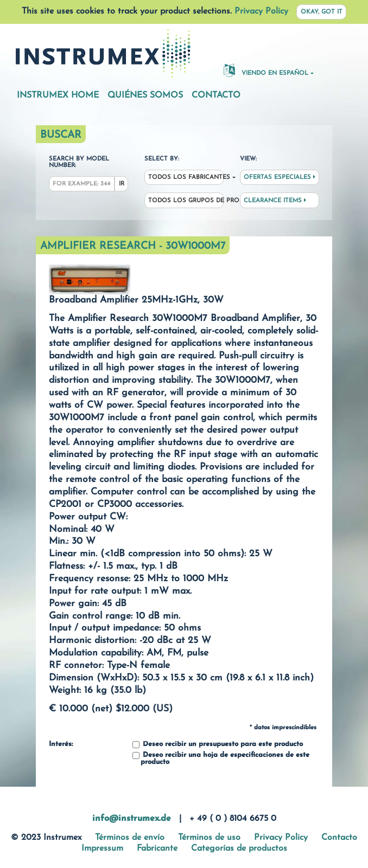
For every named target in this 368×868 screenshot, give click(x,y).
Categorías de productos (239, 848)
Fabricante (157, 848)
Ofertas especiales (280, 177)
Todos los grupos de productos (186, 201)
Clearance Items (275, 201)
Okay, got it (322, 12)
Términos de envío (130, 838)
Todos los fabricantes (186, 178)
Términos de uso (209, 838)
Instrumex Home (58, 95)
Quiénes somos (145, 95)
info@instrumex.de (132, 819)
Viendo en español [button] (266, 70)
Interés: (61, 744)
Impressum (102, 848)
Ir (122, 184)
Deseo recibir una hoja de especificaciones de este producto (221, 759)
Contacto (216, 95)
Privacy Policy (261, 11)
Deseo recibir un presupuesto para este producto (218, 745)
